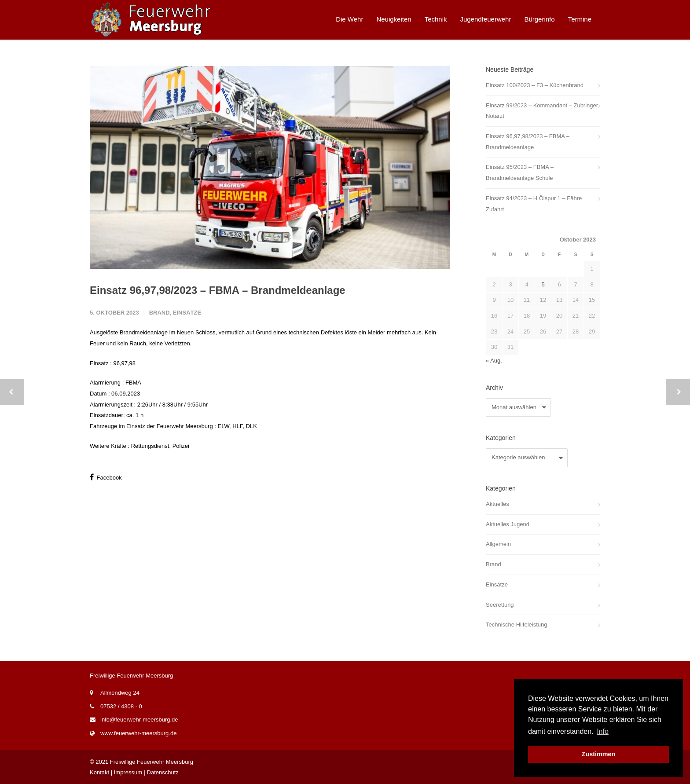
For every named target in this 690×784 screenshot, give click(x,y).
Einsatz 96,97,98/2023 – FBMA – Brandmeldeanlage (218, 290)
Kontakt (99, 772)
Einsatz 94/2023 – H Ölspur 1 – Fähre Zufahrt (534, 204)
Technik (436, 19)
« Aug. (494, 361)
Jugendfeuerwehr (486, 19)
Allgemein (498, 544)
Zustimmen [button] (599, 754)
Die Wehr (349, 19)
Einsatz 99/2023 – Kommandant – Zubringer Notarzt (542, 111)
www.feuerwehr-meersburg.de (138, 733)
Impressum (128, 772)
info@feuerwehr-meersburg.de (139, 720)
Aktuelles (497, 504)
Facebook (106, 477)
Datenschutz (163, 772)
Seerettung (500, 605)
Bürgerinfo (539, 19)
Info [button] (603, 731)
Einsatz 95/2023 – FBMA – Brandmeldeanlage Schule (520, 172)
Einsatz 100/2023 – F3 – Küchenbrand (535, 85)
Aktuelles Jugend (508, 524)
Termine (580, 19)
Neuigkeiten (394, 19)
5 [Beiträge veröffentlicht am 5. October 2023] (543, 284)
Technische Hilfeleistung (516, 625)
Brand (160, 313)
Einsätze (187, 313)
